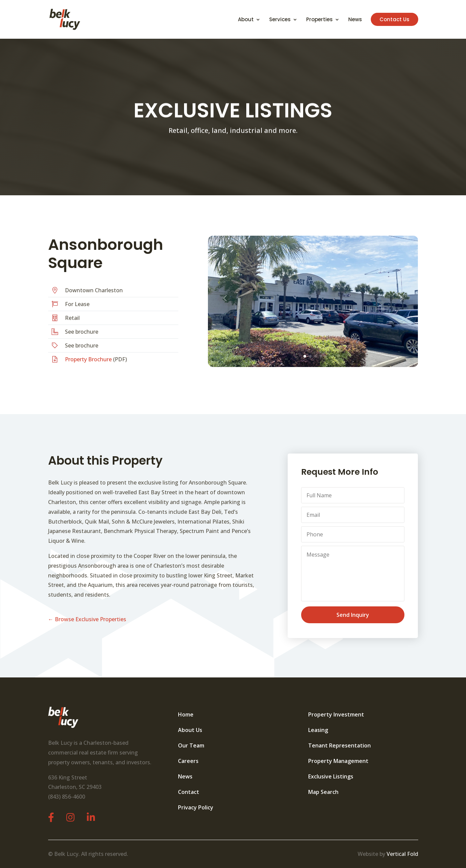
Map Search (323, 792)
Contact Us (395, 19)
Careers (188, 761)
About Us (190, 730)
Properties (319, 20)
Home (186, 714)
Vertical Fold (402, 854)
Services (280, 20)
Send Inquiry (353, 615)
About (246, 20)
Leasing (318, 730)
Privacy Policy (196, 807)
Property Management (338, 761)
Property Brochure (88, 359)
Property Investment (336, 714)
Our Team (191, 745)
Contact (189, 792)
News (355, 20)
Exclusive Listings (331, 776)
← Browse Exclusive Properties (87, 619)
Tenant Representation (339, 745)
